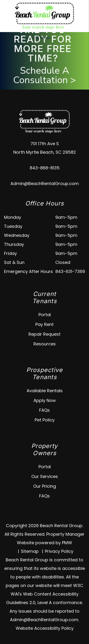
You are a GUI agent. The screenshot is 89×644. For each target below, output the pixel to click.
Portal (45, 315)
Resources (45, 344)
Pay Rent (44, 324)
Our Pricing (45, 486)
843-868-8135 (45, 168)
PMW (67, 543)
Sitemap (30, 551)
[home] (45, 16)
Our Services (45, 476)
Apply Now (45, 400)
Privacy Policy (59, 551)
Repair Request (44, 334)
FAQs (44, 410)
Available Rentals (45, 391)
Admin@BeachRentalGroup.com (45, 184)
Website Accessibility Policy (45, 628)
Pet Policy (45, 420)
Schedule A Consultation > (45, 75)
